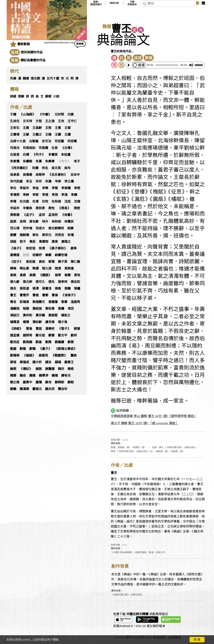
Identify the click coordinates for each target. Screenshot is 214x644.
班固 (26, 255)
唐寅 (55, 242)
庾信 (77, 275)
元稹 (70, 114)
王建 (26, 128)
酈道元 (37, 389)
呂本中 (75, 175)
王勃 (48, 128)
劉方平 (63, 335)
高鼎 (23, 275)
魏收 (23, 376)
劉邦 (74, 335)
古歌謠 (34, 141)
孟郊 (42, 215)
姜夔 (13, 235)
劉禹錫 (27, 342)
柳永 (36, 235)
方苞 (39, 121)
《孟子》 (29, 215)
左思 (55, 148)
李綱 (74, 195)
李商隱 (66, 188)
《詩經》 (16, 329)
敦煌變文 (39, 302)
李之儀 (69, 181)
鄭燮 (51, 335)
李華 (45, 188)
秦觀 (48, 255)
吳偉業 (27, 175)
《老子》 (64, 161)
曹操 (55, 295)
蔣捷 (77, 329)
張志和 (75, 282)
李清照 (15, 195)
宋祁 (39, 181)
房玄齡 (34, 222)
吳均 (67, 168)
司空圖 (59, 141)
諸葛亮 (43, 355)
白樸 (26, 155)
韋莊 (32, 242)
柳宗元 (47, 235)
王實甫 (15, 135)
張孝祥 (63, 282)
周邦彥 (40, 208)
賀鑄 (61, 309)
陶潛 (36, 268)
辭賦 (48, 96)
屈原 (13, 222)
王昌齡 (37, 128)
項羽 (71, 309)
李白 (13, 188)
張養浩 (47, 289)
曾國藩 (53, 302)
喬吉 (13, 302)
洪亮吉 (59, 235)
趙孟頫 (15, 335)
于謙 (13, 114)
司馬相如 (29, 148)
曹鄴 (45, 295)
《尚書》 (67, 215)
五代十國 (53, 78)
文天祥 (27, 121)
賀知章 (50, 309)
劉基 (39, 342)
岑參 (58, 181)
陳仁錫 (75, 262)
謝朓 (39, 369)
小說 (56, 96)
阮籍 (35, 168)
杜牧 (45, 201)
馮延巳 (15, 315)
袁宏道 (31, 262)
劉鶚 (32, 349)
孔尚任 (15, 121)
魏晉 (26, 78)
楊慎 (26, 322)
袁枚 (42, 262)
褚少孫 (63, 322)
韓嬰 (13, 376)
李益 (36, 188)
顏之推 (15, 382)
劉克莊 (15, 342)
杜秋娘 (56, 201)
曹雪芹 (24, 295)
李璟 (13, 201)
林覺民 (69, 222)
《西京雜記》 (19, 168)
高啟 (13, 275)
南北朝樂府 (56, 228)
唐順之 (66, 242)
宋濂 (48, 181)
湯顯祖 (15, 309)
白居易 (15, 155)
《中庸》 (45, 114)
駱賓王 (69, 362)
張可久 (40, 282)
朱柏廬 (66, 155)
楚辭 (21, 96)
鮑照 (13, 369)
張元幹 (27, 282)
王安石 (15, 128)
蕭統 (74, 355)
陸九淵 (47, 268)
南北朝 (35, 78)
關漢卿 (24, 389)
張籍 (68, 289)
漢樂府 (50, 329)
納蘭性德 (61, 255)
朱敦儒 (15, 161)
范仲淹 (27, 228)
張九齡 (15, 282)
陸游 (58, 268)
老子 (77, 161)
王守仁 (72, 121)
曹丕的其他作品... (122, 51)
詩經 (13, 96)
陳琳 (13, 268)
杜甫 (36, 201)
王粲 (68, 128)
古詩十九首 (18, 141)
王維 (26, 135)
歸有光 (66, 376)
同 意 (197, 640)
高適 (32, 275)
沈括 (68, 201)
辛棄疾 (27, 208)
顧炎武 (50, 389)
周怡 (51, 208)
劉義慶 (59, 342)
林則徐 (56, 222)
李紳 (26, 195)
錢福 (58, 362)
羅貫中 (27, 382)
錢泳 (48, 362)
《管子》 (64, 329)
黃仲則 (27, 315)
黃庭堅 (53, 315)
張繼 (77, 289)
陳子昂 (63, 262)
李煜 (45, 195)
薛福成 (24, 362)
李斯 (36, 195)
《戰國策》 (59, 355)
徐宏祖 (31, 248)
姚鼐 (70, 228)
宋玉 (29, 181)
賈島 (29, 329)
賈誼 (39, 329)
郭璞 (51, 262)
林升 (45, 222)
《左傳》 (67, 148)
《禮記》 (26, 369)
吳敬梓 (40, 175)
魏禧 (55, 376)
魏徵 (32, 376)
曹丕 (13, 295)
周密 (77, 208)
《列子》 (39, 155)
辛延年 (15, 208)
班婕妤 (37, 255)
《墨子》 (45, 349)
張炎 (13, 289)
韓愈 (71, 369)
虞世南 (50, 322)
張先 (51, 282)
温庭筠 (75, 302)
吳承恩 (15, 175)
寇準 (58, 275)
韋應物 (44, 242)
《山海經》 (27, 114)
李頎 (55, 195)
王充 (61, 121)
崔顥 (68, 275)
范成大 (40, 228)
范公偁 (15, 228)
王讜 (68, 135)
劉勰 (13, 349)
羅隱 (39, 382)
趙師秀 (27, 335)
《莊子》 (16, 262)
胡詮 (13, 242)
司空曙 (72, 141)
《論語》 (29, 355)
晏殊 (74, 248)
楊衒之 (66, 315)
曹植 (36, 295)
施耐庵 (24, 235)
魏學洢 (44, 376)
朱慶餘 (27, 161)
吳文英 (56, 168)
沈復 (77, 201)
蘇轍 (13, 389)
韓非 (61, 369)
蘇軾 (71, 382)
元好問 (59, 114)
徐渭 (42, 248)
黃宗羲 (40, 315)
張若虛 (24, 289)
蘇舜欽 (59, 382)
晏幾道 (15, 255)
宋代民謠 (16, 181)
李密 (77, 188)
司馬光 (15, 148)
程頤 (26, 309)
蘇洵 (48, 382)
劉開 (48, 342)
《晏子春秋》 (58, 248)
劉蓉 (71, 342)
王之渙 (50, 121)
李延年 (24, 188)
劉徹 (23, 349)
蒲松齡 (37, 322)
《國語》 (45, 275)
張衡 (58, 289)
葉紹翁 (37, 309)
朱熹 (39, 161)
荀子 (23, 242)
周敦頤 (15, 215)
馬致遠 (69, 268)
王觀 (58, 135)
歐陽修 (15, 355)
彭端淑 (24, 302)
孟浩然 (53, 215)
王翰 (48, 135)
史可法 (46, 141)
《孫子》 (16, 248)
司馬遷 (43, 148)
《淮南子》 (69, 295)
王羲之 (37, 135)
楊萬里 (15, 322)
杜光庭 (24, 201)
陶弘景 (24, 268)
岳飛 (23, 222)
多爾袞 (53, 155)
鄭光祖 (40, 335)
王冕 (58, 128)
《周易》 (64, 208)
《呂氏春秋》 (58, 175)
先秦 (13, 78)
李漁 (64, 195)
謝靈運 (50, 369)
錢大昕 (37, 362)
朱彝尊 (50, 161)
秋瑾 (71, 235)
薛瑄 (13, 362)
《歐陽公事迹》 (66, 349)
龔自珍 (63, 389)
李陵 (55, 188)
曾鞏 (64, 302)
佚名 (45, 168)
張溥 (36, 289)
